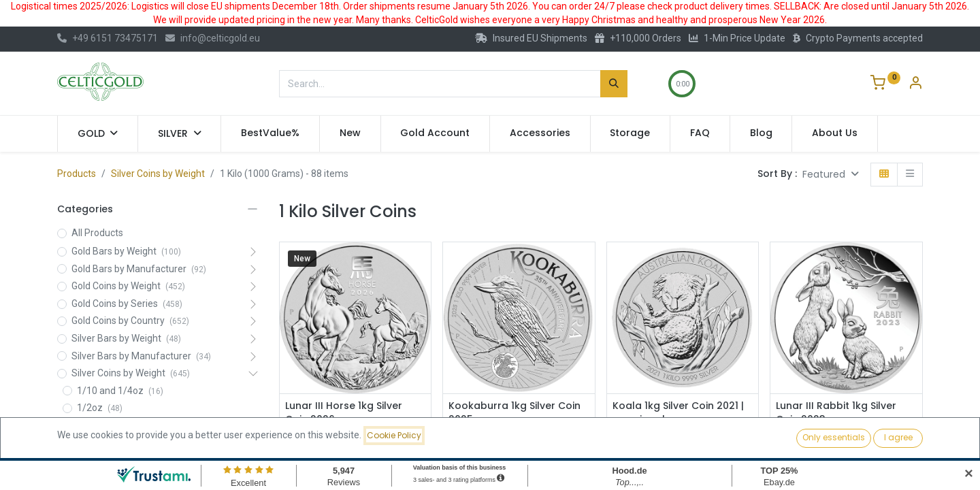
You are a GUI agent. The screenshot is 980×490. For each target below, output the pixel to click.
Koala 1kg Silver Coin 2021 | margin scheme (678, 413)
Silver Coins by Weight (158, 174)
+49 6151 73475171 (108, 38)
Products (77, 174)
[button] (831, 175)
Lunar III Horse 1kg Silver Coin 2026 (344, 413)
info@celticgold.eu (213, 38)
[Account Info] (915, 84)
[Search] (614, 84)
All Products (97, 233)
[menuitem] (270, 133)
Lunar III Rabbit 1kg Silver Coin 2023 (836, 413)
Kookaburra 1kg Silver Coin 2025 (514, 413)
